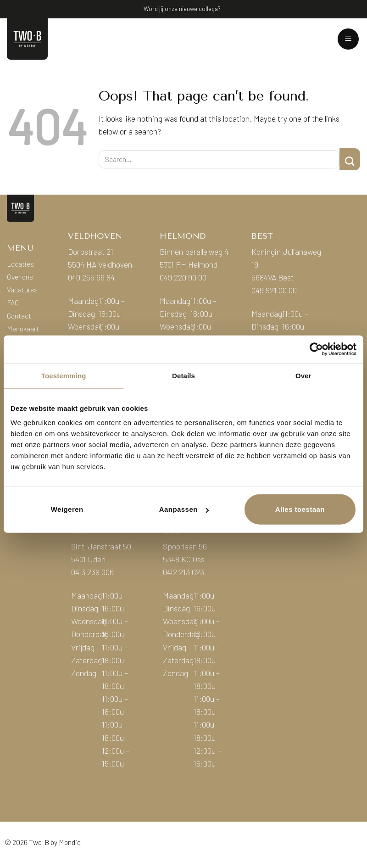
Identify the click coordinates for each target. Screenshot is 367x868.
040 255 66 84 (91, 277)
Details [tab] (183, 375)
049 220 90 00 (183, 277)
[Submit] (350, 159)
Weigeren (67, 509)
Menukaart (23, 328)
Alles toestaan (300, 509)
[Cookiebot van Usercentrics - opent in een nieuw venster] (316, 349)
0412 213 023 (183, 572)
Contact (19, 316)
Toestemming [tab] (64, 375)
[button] (348, 39)
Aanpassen (184, 509)
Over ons (20, 277)
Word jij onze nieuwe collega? (182, 9)
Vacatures (22, 289)
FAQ (13, 302)
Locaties (20, 264)
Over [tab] (303, 375)
